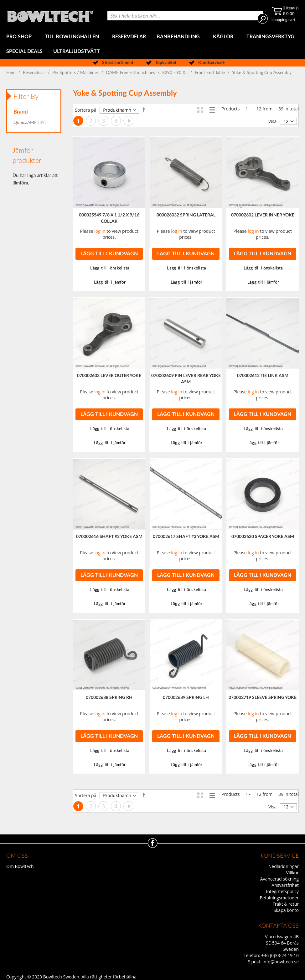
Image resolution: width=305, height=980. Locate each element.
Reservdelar (35, 73)
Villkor (292, 873)
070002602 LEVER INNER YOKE (263, 215)
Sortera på (85, 110)
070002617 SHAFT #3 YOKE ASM (186, 537)
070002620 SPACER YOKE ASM (263, 537)
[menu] (152, 44)
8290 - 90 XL (176, 73)
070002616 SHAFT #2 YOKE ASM (109, 537)
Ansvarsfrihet (285, 885)
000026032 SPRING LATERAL (186, 215)
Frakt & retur (286, 904)
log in (100, 231)
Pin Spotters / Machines (76, 73)
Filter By (26, 97)
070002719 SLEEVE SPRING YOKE (263, 698)
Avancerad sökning (279, 879)
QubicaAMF (31, 123)
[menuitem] (20, 37)
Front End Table (210, 73)
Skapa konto (286, 910)
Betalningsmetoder (279, 898)
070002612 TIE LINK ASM (263, 376)
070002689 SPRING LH (186, 698)
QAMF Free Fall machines (131, 73)
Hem (12, 73)
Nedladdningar (284, 866)
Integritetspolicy (283, 891)
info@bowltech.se (281, 962)
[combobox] (185, 16)
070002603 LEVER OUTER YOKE (109, 376)
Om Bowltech (20, 866)
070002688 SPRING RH (109, 698)
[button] (109, 268)
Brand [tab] (21, 112)
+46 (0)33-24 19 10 (280, 955)
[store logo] (50, 15)
